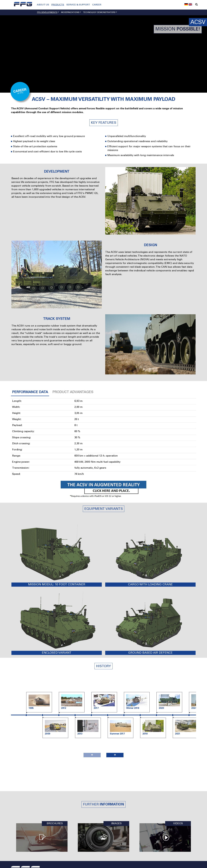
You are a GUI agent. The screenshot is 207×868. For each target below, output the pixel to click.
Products (58, 5)
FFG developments (47, 13)
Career (97, 5)
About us (43, 5)
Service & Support (78, 5)
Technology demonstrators (99, 13)
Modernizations (70, 13)
